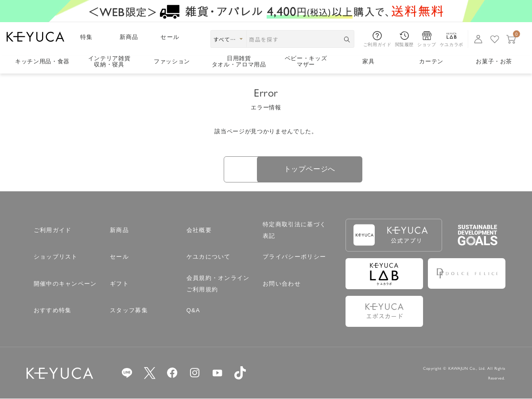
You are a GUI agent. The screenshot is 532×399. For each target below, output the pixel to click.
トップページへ (328, 169)
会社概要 (199, 230)
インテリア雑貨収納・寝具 (109, 62)
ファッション (172, 61)
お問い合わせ (282, 284)
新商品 (129, 37)
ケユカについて (209, 258)
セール (170, 37)
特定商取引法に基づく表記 (294, 230)
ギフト (119, 284)
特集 (87, 37)
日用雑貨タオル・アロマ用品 (239, 62)
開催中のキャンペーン (65, 284)
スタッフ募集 (129, 311)
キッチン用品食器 (42, 61)
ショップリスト (56, 258)
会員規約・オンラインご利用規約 (218, 284)
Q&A (193, 311)
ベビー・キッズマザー (306, 62)
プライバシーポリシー (294, 258)
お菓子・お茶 (494, 61)
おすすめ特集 (53, 311)
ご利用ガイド (53, 230)
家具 (368, 61)
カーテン (431, 61)
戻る (204, 170)
